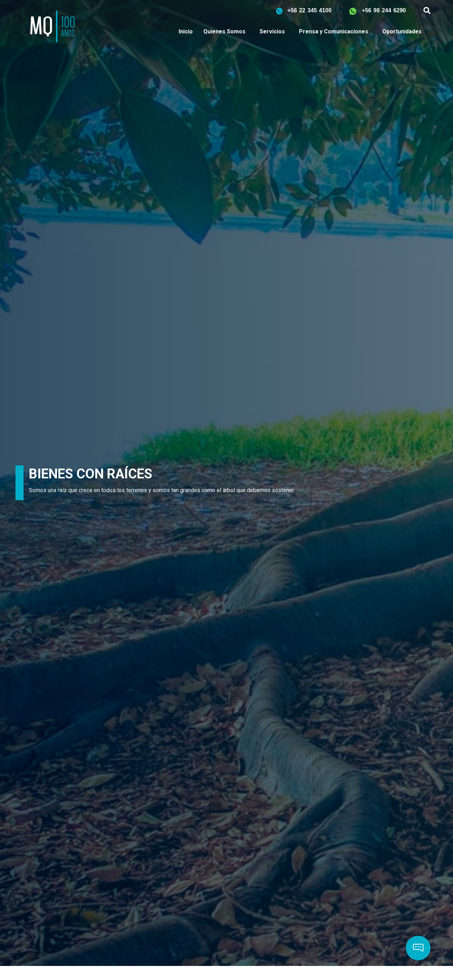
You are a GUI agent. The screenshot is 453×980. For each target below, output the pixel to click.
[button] (418, 948)
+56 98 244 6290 (384, 10)
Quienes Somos (224, 31)
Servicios (272, 31)
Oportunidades (402, 31)
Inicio (186, 31)
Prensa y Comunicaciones (334, 31)
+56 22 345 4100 (309, 10)
